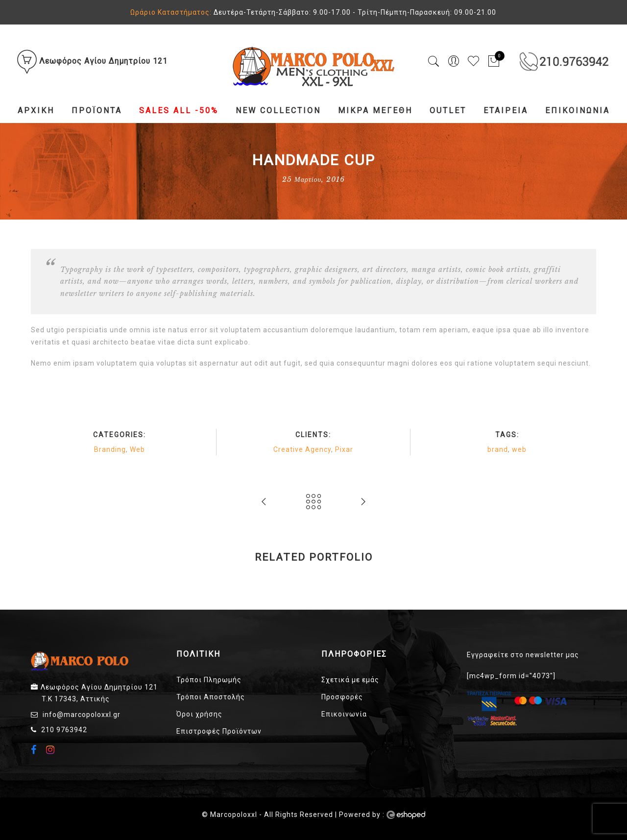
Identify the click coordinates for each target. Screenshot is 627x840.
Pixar (344, 449)
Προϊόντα (97, 111)
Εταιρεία (506, 111)
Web (137, 449)
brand (498, 449)
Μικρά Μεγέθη (375, 111)
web (519, 449)
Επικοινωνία (578, 111)
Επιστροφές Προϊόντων (219, 731)
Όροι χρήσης (199, 714)
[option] (125, 580)
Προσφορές (342, 697)
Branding (110, 449)
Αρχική (36, 111)
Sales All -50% (179, 111)
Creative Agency (302, 449)
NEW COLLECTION (278, 111)
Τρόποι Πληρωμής (209, 680)
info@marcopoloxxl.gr (82, 715)
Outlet (448, 111)
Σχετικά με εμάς (350, 680)
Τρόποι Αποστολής (211, 697)
